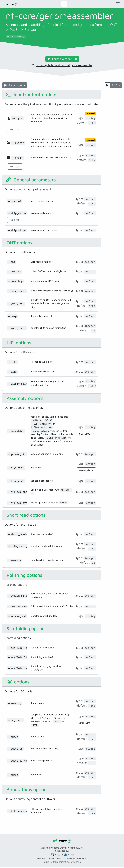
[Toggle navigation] (118, 4)
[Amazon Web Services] (59, 854)
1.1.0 (115, 85)
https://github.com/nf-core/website (62, 862)
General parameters (31, 180)
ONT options (19, 243)
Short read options (25, 515)
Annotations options (27, 789)
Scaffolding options (26, 628)
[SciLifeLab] (72, 854)
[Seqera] (53, 854)
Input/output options (31, 95)
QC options (17, 682)
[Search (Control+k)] (64, 4)
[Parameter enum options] (87, 434)
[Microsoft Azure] (66, 854)
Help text (15, 129)
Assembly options (24, 398)
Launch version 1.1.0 (62, 59)
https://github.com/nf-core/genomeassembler (62, 65)
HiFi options (18, 343)
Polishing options (24, 575)
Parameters (14, 85)
